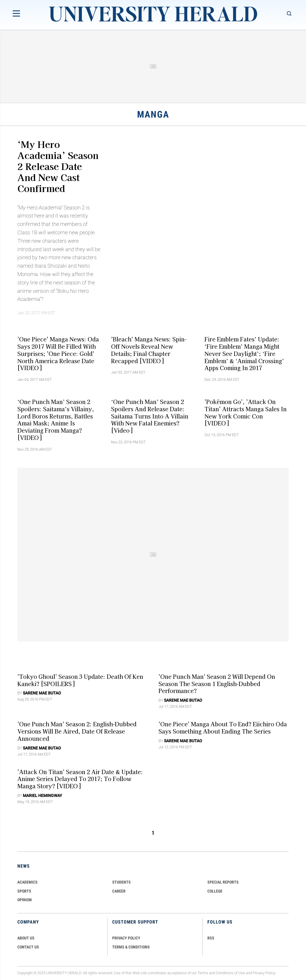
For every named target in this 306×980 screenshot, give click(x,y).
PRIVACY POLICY (126, 938)
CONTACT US (28, 947)
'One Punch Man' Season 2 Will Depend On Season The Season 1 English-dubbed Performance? (217, 683)
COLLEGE (215, 891)
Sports (24, 891)
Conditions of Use (231, 973)
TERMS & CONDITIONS (131, 947)
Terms (203, 973)
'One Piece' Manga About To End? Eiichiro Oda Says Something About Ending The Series (223, 728)
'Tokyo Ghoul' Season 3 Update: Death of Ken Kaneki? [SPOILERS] (80, 680)
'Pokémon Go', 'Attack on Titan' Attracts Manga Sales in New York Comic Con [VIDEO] (246, 412)
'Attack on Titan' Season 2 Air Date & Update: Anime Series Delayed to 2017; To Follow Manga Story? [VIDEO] (80, 779)
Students (121, 882)
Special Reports (223, 882)
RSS (211, 938)
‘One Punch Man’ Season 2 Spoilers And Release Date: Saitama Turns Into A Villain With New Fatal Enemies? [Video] (150, 416)
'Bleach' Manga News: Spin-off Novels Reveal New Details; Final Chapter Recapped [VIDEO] (149, 350)
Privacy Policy (264, 973)
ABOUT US (26, 938)
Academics (27, 882)
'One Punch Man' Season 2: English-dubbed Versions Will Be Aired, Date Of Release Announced (77, 731)
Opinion (25, 900)
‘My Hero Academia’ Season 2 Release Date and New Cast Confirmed (58, 166)
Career (119, 891)
